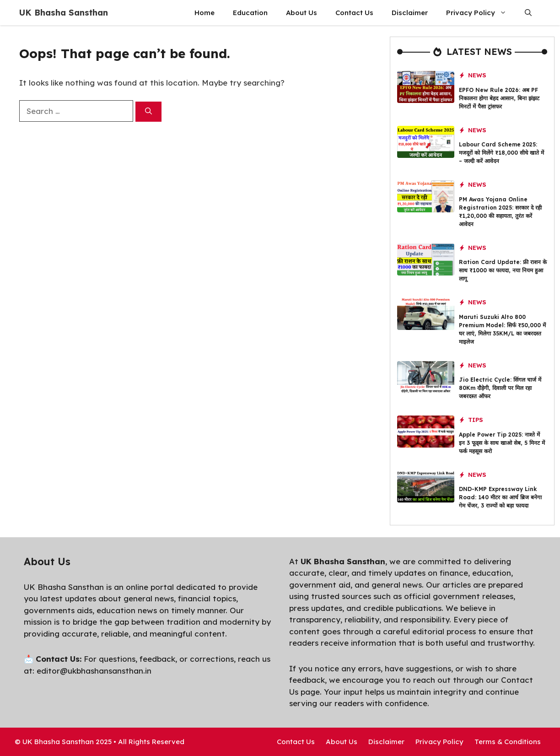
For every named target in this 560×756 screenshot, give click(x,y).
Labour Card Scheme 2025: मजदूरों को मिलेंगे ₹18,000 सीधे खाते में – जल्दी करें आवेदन (501, 153)
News (477, 75)
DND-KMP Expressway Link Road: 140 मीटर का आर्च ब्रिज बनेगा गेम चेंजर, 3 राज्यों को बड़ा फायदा (500, 497)
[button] (528, 13)
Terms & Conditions (508, 742)
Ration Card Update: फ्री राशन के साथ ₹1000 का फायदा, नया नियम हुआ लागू (503, 270)
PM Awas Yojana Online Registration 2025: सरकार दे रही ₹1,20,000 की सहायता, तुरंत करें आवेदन (500, 212)
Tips (476, 420)
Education (250, 13)
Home (205, 13)
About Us (302, 13)
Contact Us (354, 13)
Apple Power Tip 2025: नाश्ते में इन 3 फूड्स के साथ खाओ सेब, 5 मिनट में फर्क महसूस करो (502, 443)
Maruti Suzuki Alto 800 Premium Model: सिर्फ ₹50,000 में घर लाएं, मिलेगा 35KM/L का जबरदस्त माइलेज (502, 329)
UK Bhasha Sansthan (64, 13)
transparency (315, 619)
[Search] (148, 112)
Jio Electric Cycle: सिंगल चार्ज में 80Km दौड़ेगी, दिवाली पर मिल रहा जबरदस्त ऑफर (500, 388)
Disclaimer (410, 13)
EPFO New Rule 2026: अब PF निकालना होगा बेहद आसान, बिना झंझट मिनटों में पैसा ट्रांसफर (499, 98)
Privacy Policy (481, 13)
